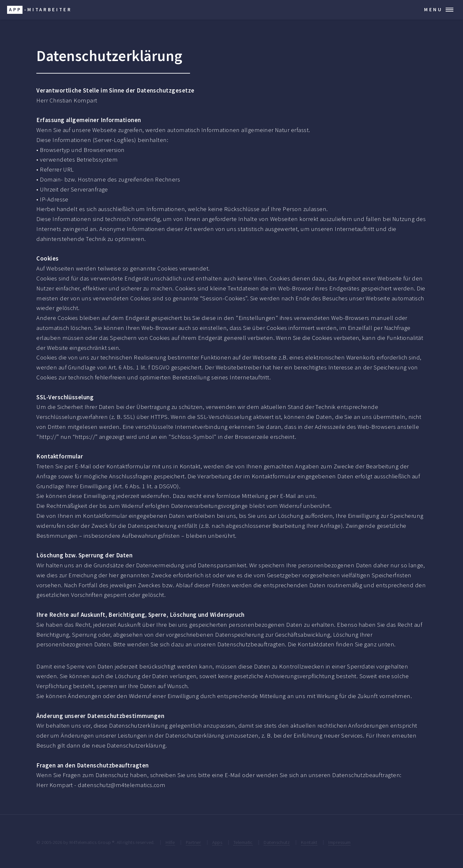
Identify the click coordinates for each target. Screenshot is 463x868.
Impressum (339, 842)
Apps (217, 842)
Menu (433, 9)
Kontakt (309, 842)
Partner (193, 842)
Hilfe (170, 842)
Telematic (243, 842)
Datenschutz (277, 842)
